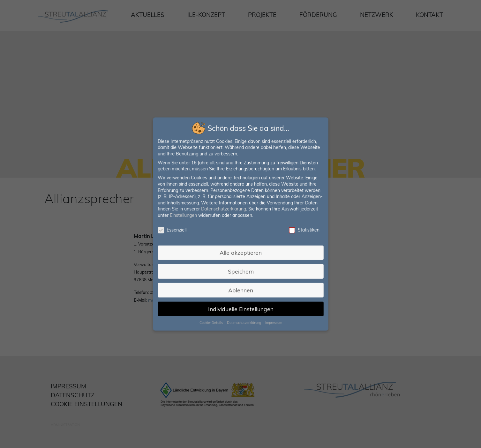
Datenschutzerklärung (224, 209)
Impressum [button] (273, 321)
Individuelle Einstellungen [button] (240, 307)
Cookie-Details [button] (212, 321)
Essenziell (173, 230)
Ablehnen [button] (240, 289)
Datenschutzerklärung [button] (244, 321)
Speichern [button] (240, 270)
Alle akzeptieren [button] (240, 252)
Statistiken (303, 230)
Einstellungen (184, 216)
